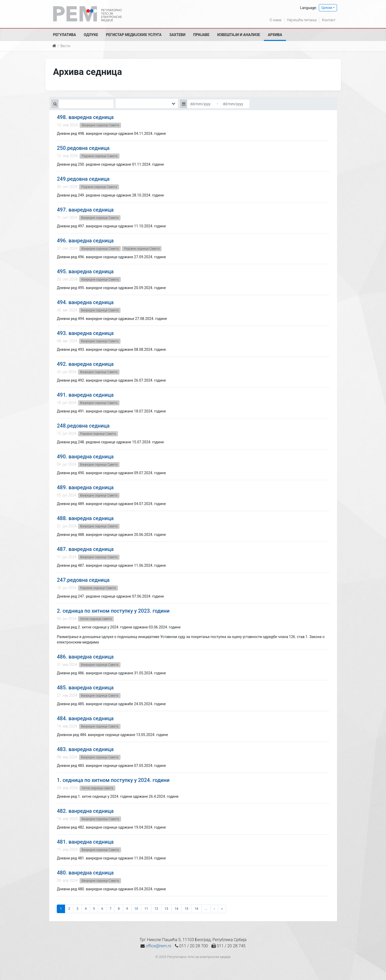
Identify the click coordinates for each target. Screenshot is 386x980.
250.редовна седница (83, 148)
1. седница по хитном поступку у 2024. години (113, 780)
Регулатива (65, 35)
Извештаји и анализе (239, 35)
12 (156, 909)
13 (166, 909)
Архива (275, 35)
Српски (327, 8)
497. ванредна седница (85, 210)
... (206, 909)
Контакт (329, 20)
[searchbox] (125, 103)
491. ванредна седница (85, 395)
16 (196, 909)
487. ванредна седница (85, 549)
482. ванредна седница (85, 811)
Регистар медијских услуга (134, 35)
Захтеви (177, 35)
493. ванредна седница (85, 333)
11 (146, 909)
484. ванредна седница (85, 718)
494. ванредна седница (85, 302)
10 (136, 909)
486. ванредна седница (85, 657)
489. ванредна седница (85, 487)
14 (177, 909)
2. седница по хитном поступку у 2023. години (113, 611)
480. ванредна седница (85, 873)
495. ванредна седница (85, 271)
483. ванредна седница (85, 749)
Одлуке (91, 35)
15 (186, 909)
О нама (276, 20)
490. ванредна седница (85, 457)
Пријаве (201, 35)
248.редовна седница (83, 426)
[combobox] (147, 103)
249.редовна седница (83, 179)
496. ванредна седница (85, 241)
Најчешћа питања (302, 20)
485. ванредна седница (85, 688)
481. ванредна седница (85, 842)
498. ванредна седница (85, 117)
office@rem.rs (158, 946)
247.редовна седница (83, 580)
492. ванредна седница (85, 364)
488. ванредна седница (85, 518)
